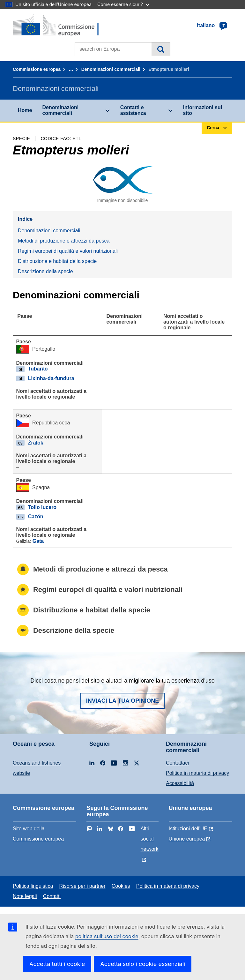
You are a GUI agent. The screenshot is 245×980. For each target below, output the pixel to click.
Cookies (121, 886)
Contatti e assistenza (133, 110)
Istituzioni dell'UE (188, 829)
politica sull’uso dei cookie (107, 936)
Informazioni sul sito (203, 110)
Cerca (161, 49)
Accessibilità (180, 783)
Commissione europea (37, 69)
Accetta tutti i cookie (57, 964)
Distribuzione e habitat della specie (57, 261)
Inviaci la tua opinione (123, 701)
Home (25, 110)
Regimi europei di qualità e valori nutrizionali (68, 251)
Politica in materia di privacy (197, 773)
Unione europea (187, 839)
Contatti (52, 896)
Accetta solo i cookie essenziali (143, 964)
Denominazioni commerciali (111, 69)
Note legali (25, 896)
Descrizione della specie (45, 271)
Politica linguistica (33, 886)
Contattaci (177, 763)
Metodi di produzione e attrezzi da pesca (64, 241)
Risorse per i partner (82, 886)
